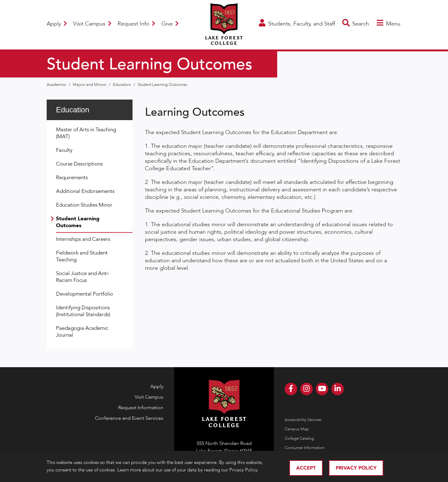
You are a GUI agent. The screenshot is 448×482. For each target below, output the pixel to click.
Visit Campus (92, 24)
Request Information (141, 408)
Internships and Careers (83, 239)
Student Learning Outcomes (162, 85)
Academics (57, 85)
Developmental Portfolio (84, 294)
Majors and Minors (90, 85)
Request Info (136, 24)
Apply (57, 24)
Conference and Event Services (129, 418)
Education (122, 85)
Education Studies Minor (84, 205)
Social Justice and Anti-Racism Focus (83, 277)
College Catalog (299, 438)
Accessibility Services (303, 420)
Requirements (72, 178)
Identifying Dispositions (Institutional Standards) (83, 311)
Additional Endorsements (85, 191)
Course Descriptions (79, 164)
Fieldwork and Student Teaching (82, 256)
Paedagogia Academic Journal (82, 332)
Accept (306, 468)
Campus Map (297, 429)
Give (170, 24)
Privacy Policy (356, 468)
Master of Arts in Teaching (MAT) (86, 133)
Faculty (64, 150)
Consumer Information (305, 448)
